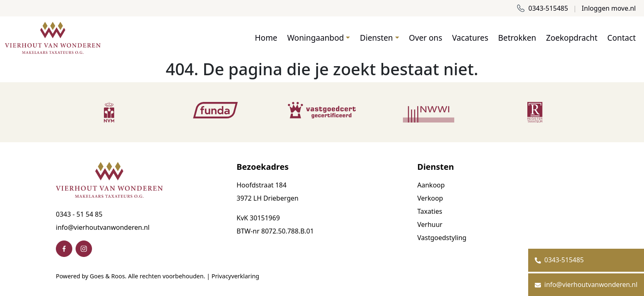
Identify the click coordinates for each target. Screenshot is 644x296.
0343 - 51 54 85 (79, 214)
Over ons (426, 38)
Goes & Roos (107, 276)
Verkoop (430, 198)
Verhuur (430, 224)
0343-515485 (542, 8)
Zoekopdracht (572, 38)
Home (266, 38)
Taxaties (430, 211)
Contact (622, 38)
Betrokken (517, 38)
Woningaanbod (315, 38)
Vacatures (470, 38)
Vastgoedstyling (442, 238)
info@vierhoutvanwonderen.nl (103, 227)
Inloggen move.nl (609, 8)
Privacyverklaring (235, 276)
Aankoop (431, 185)
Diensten (376, 38)
